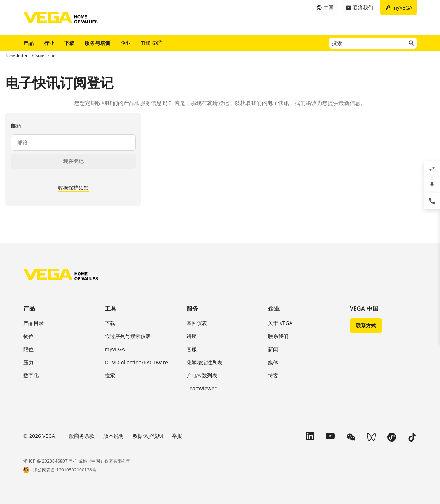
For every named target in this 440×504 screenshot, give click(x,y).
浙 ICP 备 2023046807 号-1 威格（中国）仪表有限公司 (77, 461)
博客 (273, 375)
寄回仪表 (197, 323)
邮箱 (16, 126)
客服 (192, 349)
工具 (111, 308)
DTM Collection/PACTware (136, 362)
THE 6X (151, 43)
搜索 (110, 375)
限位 (28, 349)
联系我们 (278, 336)
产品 (28, 43)
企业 (126, 43)
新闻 (273, 349)
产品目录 (34, 323)
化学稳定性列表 (204, 362)
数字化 (31, 375)
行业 (49, 43)
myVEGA (115, 349)
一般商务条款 (79, 436)
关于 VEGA (280, 323)
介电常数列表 (202, 375)
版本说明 (114, 436)
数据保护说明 (148, 436)
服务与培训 (97, 43)
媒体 (273, 362)
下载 (69, 43)
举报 (177, 436)
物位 (28, 336)
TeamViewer (202, 388)
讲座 (192, 336)
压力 (28, 362)
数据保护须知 (73, 188)
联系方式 (366, 325)
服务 (192, 308)
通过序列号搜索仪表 (128, 336)
